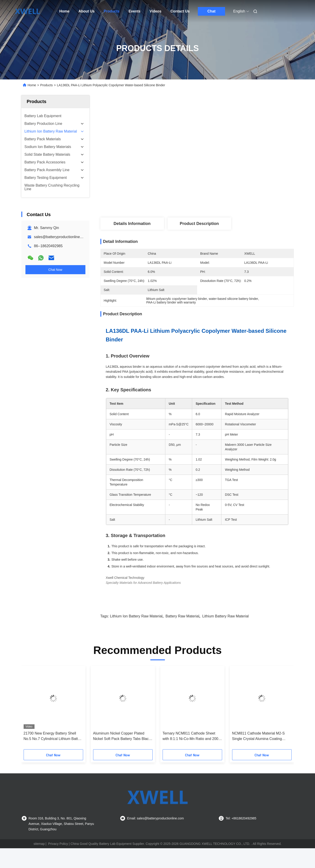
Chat (211, 11)
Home (64, 11)
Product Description (199, 224)
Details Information (132, 224)
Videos (155, 11)
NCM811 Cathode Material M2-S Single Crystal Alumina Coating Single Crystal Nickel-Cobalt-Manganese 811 (258, 736)
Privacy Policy (58, 844)
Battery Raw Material (182, 616)
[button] (31, 709)
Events (134, 11)
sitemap (39, 844)
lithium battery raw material (226, 616)
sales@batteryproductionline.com (61, 237)
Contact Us (180, 11)
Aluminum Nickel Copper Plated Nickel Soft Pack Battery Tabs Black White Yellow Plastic (122, 736)
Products (112, 11)
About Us (86, 11)
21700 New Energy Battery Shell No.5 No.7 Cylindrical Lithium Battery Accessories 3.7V (53, 736)
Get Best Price (225, 201)
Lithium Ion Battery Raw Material (136, 616)
